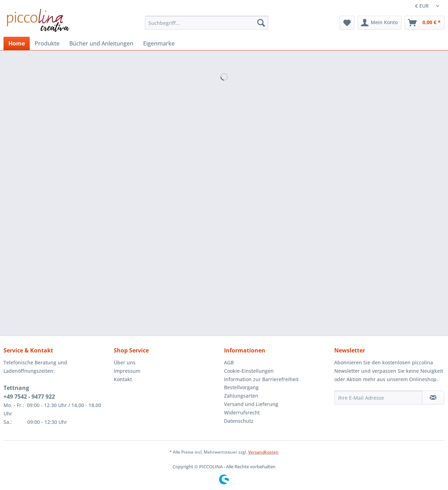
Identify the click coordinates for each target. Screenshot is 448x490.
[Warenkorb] (425, 23)
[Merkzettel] (347, 23)
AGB (229, 362)
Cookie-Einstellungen (249, 371)
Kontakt (123, 379)
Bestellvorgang (241, 387)
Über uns (125, 362)
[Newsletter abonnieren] (433, 398)
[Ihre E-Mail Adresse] (378, 398)
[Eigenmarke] (159, 43)
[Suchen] (261, 23)
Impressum (127, 371)
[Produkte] (47, 43)
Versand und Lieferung (251, 404)
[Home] (17, 43)
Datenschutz (239, 421)
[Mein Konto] (380, 23)
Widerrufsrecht (242, 412)
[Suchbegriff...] (207, 23)
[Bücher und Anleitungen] (101, 43)
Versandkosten (263, 452)
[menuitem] (207, 26)
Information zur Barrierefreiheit (261, 379)
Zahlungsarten (241, 396)
